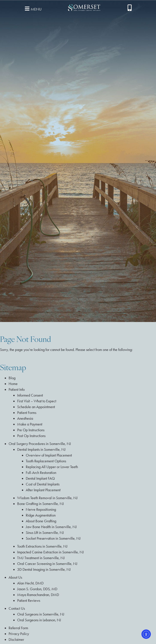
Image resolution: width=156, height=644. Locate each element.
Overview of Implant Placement (49, 455)
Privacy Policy (19, 634)
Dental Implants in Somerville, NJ (41, 449)
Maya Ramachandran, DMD (38, 595)
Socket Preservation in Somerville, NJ (53, 538)
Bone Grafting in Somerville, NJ (41, 504)
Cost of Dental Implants (43, 484)
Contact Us (17, 608)
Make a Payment (30, 424)
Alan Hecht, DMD (30, 583)
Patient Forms (27, 413)
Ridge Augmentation (41, 515)
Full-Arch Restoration (41, 473)
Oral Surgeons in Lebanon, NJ (39, 620)
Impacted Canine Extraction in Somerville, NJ (51, 552)
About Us (15, 577)
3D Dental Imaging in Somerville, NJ (44, 569)
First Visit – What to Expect (37, 401)
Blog (12, 378)
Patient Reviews (29, 601)
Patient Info (17, 389)
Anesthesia (25, 418)
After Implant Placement (43, 490)
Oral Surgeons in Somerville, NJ (41, 614)
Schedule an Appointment (36, 407)
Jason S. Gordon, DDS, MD (37, 589)
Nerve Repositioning (41, 509)
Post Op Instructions (31, 436)
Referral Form (18, 628)
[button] (33, 9)
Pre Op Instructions (31, 430)
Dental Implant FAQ (40, 478)
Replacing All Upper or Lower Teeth (52, 467)
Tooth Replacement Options (46, 461)
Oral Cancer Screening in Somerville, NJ (47, 564)
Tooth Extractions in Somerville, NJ (42, 546)
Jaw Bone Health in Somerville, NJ (51, 527)
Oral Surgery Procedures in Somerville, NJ (40, 444)
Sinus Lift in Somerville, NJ (45, 533)
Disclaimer (16, 640)
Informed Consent (30, 395)
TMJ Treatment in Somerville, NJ (41, 558)
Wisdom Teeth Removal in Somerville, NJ (47, 498)
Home (13, 384)
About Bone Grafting (41, 521)
